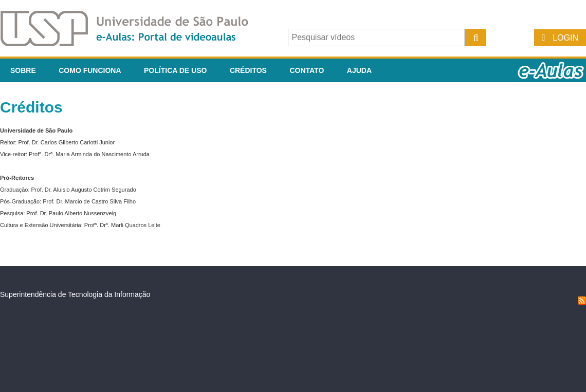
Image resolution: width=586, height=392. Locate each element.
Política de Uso (175, 70)
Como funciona (90, 70)
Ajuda (359, 70)
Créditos (248, 70)
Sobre (23, 70)
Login (565, 38)
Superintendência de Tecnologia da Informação (75, 294)
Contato (307, 70)
